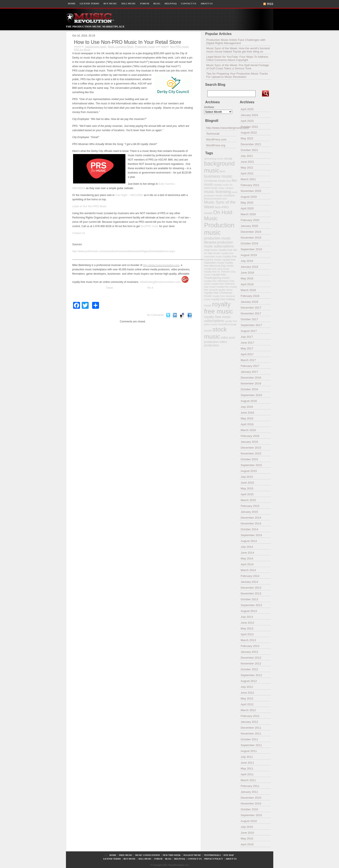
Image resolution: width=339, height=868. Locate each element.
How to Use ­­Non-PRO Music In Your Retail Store (128, 42)
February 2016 (250, 436)
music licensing (217, 192)
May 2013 (247, 628)
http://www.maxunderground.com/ (221, 128)
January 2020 (249, 226)
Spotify (208, 330)
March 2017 (248, 360)
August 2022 (249, 133)
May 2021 (247, 168)
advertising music (214, 158)
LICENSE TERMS (90, 3)
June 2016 (247, 413)
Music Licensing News (121, 47)
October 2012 (249, 669)
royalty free (223, 287)
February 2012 (250, 716)
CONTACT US (189, 3)
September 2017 (251, 325)
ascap (228, 158)
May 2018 (247, 278)
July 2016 (247, 407)
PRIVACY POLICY (214, 859)
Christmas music (215, 181)
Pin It (150, 288)
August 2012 (249, 681)
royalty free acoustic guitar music (221, 288)
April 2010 (247, 844)
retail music (211, 250)
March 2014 (248, 570)
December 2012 (251, 658)
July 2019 (247, 261)
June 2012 (247, 693)
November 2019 (251, 238)
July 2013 (247, 617)
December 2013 (251, 588)
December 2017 (251, 308)
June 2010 (247, 833)
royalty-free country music (220, 258)
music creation (226, 188)
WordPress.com (216, 139)
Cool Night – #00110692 (129, 195)
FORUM (145, 3)
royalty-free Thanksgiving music (217, 276)
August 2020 (249, 197)
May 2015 (247, 488)
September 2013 (251, 605)
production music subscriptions (219, 244)
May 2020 (247, 203)
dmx (229, 181)
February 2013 (250, 646)
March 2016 (248, 430)
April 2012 (247, 704)
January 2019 (249, 267)
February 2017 (250, 366)
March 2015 (248, 500)
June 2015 (247, 483)
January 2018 (249, 302)
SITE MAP (229, 855)
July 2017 (247, 337)
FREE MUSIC (126, 855)
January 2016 (249, 442)
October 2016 (249, 389)
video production (216, 344)
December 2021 (251, 144)
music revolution (225, 196)
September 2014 (251, 535)
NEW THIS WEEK (172, 855)
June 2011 (247, 763)
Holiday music (222, 185)
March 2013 (248, 640)
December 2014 (251, 518)
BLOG (157, 3)
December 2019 (251, 232)
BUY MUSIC (110, 3)
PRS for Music (82, 50)
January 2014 (249, 582)
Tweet (109, 288)
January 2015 (249, 512)
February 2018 (250, 296)
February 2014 (250, 576)
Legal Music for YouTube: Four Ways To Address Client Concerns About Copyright (237, 58)
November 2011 (251, 733)
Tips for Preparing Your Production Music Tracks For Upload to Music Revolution (237, 75)
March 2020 (248, 214)
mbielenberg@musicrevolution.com (160, 282)
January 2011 (249, 792)
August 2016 (249, 401)
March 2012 (248, 710)
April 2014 (247, 564)
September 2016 (251, 395)
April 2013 (247, 634)
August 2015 (249, 471)
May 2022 (247, 138)
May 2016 (247, 418)
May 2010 (247, 839)
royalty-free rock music (217, 269)
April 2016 (247, 424)
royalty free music (219, 308)
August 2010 (249, 821)
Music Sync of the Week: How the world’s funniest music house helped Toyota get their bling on (238, 50)
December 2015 (251, 448)
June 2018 (247, 273)
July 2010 (247, 827)
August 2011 (249, 751)
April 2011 (247, 774)
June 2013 (247, 623)
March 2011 (248, 780)
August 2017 (249, 331)
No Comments (155, 315)
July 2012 (247, 687)
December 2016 (251, 378)
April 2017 (247, 354)
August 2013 (249, 611)
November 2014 (251, 523)
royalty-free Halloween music (220, 261)
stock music (215, 333)
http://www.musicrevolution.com (161, 265)
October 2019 (249, 243)
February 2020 (250, 220)
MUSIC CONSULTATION (148, 855)
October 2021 (249, 150)
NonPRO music (150, 226)
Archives (209, 107)
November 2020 (251, 191)
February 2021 (250, 185)
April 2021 (247, 173)
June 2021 (247, 162)
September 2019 (251, 249)
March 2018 (248, 290)
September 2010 (251, 815)
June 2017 (247, 343)
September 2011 (251, 745)
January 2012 (249, 722)
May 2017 (247, 348)
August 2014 (249, 541)
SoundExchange (227, 324)
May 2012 (247, 698)
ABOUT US (207, 3)
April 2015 (247, 494)
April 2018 (247, 284)
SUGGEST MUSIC (192, 855)
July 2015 (247, 477)
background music (96, 47)
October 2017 (249, 319)
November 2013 (251, 593)
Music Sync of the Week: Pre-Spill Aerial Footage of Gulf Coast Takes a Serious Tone (238, 67)
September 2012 (251, 675)
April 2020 (247, 208)
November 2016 (251, 383)
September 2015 (251, 465)
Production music (145, 47)
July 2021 (247, 156)
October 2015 (249, 459)
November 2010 (251, 803)
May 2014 (247, 558)
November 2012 (251, 663)
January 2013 (249, 652)
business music (218, 176)
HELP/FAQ (170, 3)
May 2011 (247, 768)
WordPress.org (216, 145)
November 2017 (251, 313)
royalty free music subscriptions (217, 319)
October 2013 (249, 599)
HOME (72, 3)
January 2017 (249, 372)
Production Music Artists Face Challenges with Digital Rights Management (236, 41)
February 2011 (250, 786)
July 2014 (247, 547)
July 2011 (247, 757)
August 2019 (249, 255)
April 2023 (247, 121)
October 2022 (249, 127)
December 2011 (251, 728)
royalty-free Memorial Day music (219, 264)
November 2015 (251, 453)
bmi (222, 171)
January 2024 (249, 115)
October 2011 (249, 739)
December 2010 (251, 798)
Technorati (213, 134)
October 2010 (249, 809)
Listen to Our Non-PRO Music (89, 206)
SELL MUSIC (129, 3)
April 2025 (247, 109)
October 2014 (249, 529)
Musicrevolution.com (216, 198)
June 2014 (247, 553)
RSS (270, 4)
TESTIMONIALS (212, 855)
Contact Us (79, 233)
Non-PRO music (179, 47)
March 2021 (248, 179)
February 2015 (250, 506)
